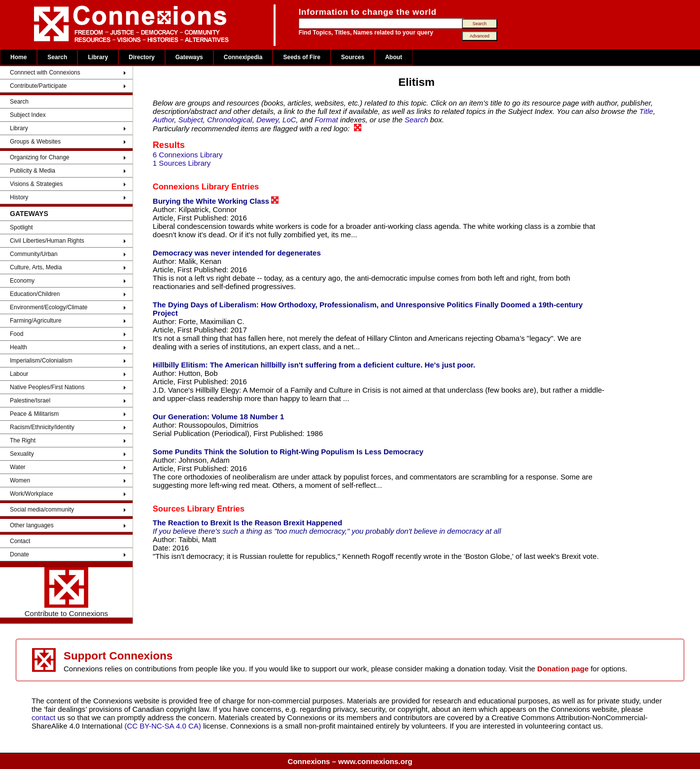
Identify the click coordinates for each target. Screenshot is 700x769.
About (394, 57)
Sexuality (22, 454)
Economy (22, 281)
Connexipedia (243, 57)
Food (17, 334)
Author (163, 120)
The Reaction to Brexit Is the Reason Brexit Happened (247, 523)
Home (18, 57)
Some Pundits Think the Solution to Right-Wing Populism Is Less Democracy (288, 452)
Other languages (32, 525)
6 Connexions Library (188, 155)
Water (18, 467)
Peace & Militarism (34, 414)
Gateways (189, 57)
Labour (19, 374)
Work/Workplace (32, 494)
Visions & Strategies (36, 184)
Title (646, 111)
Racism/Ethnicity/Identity (42, 427)
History (19, 197)
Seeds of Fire (301, 57)
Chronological (230, 120)
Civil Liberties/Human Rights (47, 241)
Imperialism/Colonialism (41, 361)
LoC (289, 120)
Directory (142, 57)
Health (18, 347)
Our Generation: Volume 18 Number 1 (218, 417)
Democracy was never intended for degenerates (237, 253)
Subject (191, 120)
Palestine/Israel (30, 401)
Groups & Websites (35, 142)
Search (57, 57)
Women (20, 480)
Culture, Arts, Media (36, 267)
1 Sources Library (182, 163)
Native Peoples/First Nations (47, 387)
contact (45, 717)
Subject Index (28, 115)
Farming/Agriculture (36, 321)
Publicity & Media (33, 171)
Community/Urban (34, 254)
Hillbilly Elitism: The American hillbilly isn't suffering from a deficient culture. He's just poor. (314, 365)
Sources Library (184, 509)
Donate (19, 554)
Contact (20, 541)
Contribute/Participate (38, 86)
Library (98, 57)
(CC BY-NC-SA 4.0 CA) (162, 726)
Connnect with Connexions (45, 73)
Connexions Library (191, 186)
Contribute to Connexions (66, 592)
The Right (23, 440)
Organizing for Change (40, 157)
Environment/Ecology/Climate (49, 307)
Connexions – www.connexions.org (350, 761)
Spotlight (21, 227)
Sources (353, 57)
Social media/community (42, 510)
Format (326, 120)
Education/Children (35, 294)
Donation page (563, 669)
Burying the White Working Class (216, 201)
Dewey (267, 120)
